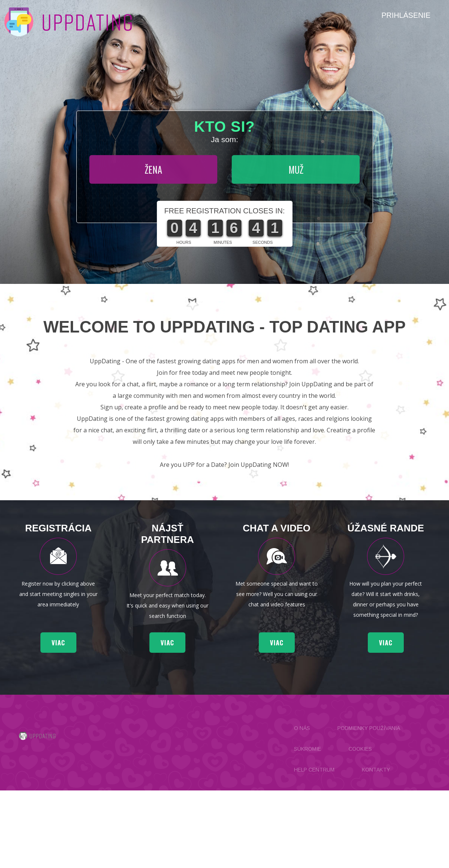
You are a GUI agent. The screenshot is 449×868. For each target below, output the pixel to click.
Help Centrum (314, 770)
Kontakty (376, 770)
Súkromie (308, 749)
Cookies (360, 749)
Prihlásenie (406, 15)
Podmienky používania (369, 728)
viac (58, 643)
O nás (302, 728)
